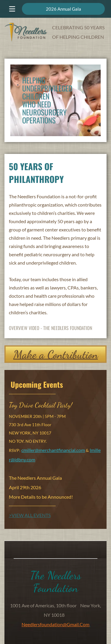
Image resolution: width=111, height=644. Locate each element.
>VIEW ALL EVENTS (30, 515)
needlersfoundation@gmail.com (55, 624)
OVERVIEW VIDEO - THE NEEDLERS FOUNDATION (50, 328)
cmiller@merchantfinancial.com (53, 450)
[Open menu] (12, 9)
